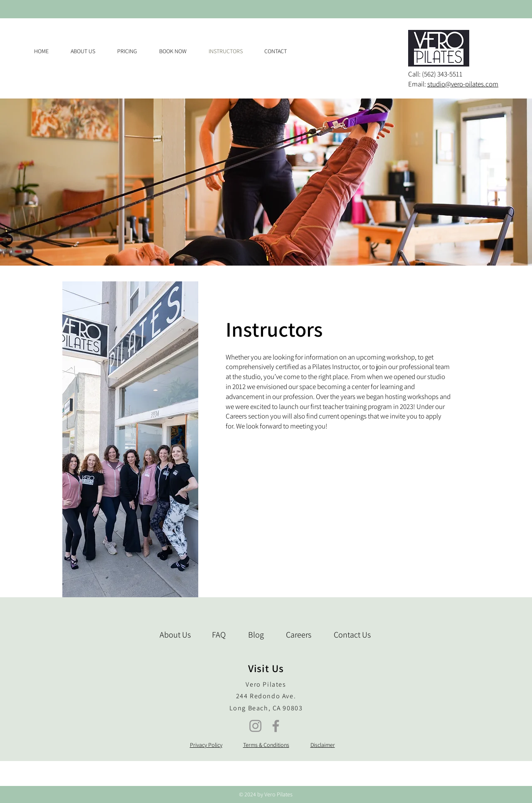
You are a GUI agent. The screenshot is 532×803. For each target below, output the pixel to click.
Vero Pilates (266, 684)
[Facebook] (276, 726)
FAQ (219, 635)
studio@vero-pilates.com (463, 84)
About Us (175, 635)
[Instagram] (255, 726)
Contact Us (352, 635)
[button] (132, 51)
